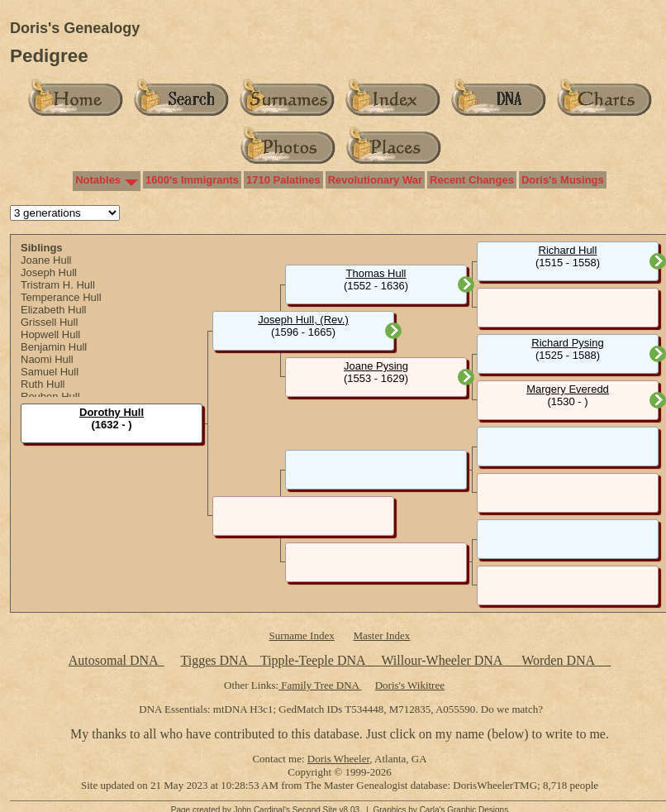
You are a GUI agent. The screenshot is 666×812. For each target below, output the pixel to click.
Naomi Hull (47, 359)
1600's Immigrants (192, 180)
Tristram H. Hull (58, 285)
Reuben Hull (50, 396)
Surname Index (302, 635)
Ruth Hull (43, 384)
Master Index (381, 635)
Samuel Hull (50, 372)
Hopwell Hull (50, 334)
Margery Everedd (568, 389)
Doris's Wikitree (410, 685)
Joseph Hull (49, 272)
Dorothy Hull (112, 412)
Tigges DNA (214, 660)
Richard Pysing (567, 343)
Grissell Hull (49, 322)
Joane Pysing (376, 366)
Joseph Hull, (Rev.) (303, 320)
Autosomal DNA (117, 660)
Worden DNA (559, 660)
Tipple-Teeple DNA (313, 660)
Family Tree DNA (320, 685)
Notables (98, 180)
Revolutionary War (375, 180)
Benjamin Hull (54, 347)
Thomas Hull (376, 273)
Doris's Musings (563, 180)
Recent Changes (472, 180)
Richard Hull (568, 250)
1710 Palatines (283, 180)
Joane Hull (46, 260)
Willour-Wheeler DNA (443, 660)
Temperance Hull (61, 297)
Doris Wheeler (338, 759)
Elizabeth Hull (54, 310)
